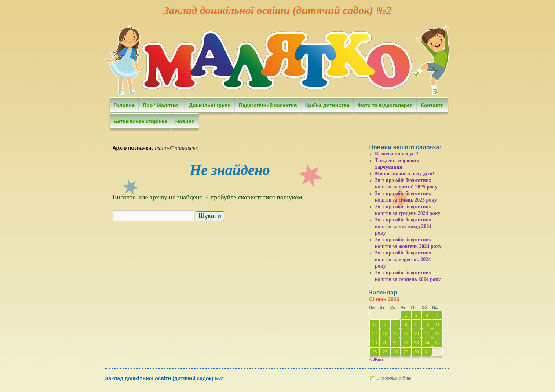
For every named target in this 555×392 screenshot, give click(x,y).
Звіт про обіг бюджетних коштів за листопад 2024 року (403, 226)
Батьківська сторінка (140, 121)
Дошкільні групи (210, 105)
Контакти (432, 105)
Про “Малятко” (162, 105)
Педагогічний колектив (268, 105)
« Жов (376, 360)
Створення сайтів (394, 378)
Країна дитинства (327, 105)
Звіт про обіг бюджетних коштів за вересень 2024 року (403, 259)
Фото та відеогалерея (385, 105)
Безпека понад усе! (397, 154)
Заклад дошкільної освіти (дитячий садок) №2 (277, 10)
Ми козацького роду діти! (405, 174)
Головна (124, 105)
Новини (185, 121)
